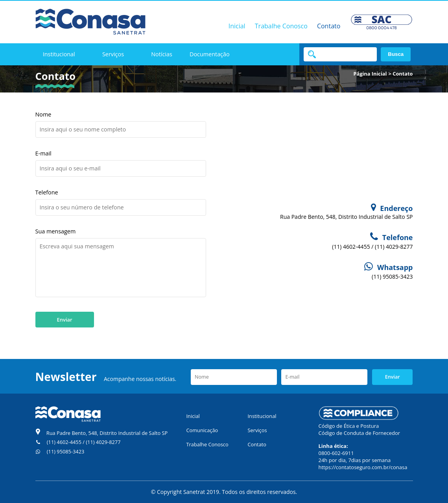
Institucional (59, 54)
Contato (329, 26)
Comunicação (202, 430)
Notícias (162, 54)
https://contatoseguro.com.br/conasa (363, 467)
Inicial (237, 26)
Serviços (113, 54)
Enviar (65, 320)
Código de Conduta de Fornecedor (360, 433)
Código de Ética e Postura (349, 426)
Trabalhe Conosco (281, 26)
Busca (396, 54)
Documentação (210, 54)
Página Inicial (370, 74)
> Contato (401, 74)
